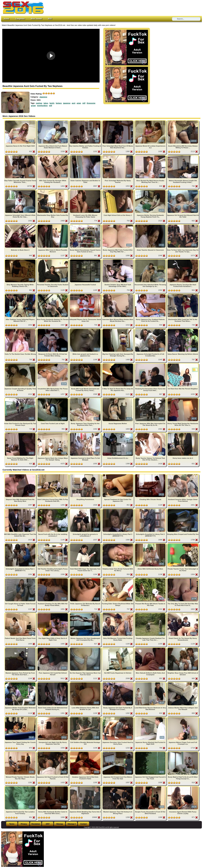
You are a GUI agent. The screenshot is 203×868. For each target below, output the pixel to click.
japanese (67, 103)
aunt (73, 103)
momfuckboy (42, 106)
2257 (48, 824)
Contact (84, 824)
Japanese (43, 97)
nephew (39, 103)
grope (33, 106)
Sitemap (60, 824)
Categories (20, 19)
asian (79, 103)
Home (7, 19)
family (52, 103)
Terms (12, 824)
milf (84, 103)
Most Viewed (36, 19)
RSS (50, 19)
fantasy (59, 103)
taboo (46, 103)
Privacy (24, 824)
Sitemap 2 (72, 824)
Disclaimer (36, 824)
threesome (91, 103)
